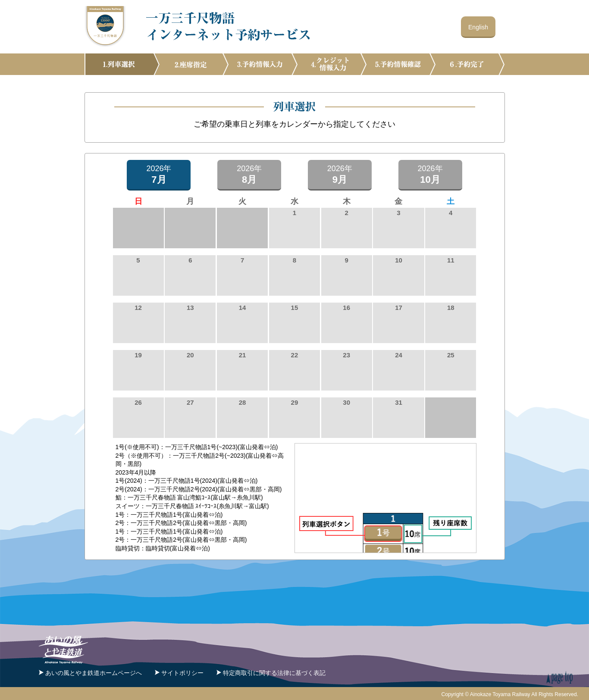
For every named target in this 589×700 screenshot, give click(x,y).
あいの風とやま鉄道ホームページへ (94, 671)
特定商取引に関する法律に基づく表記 (274, 671)
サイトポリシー (182, 671)
